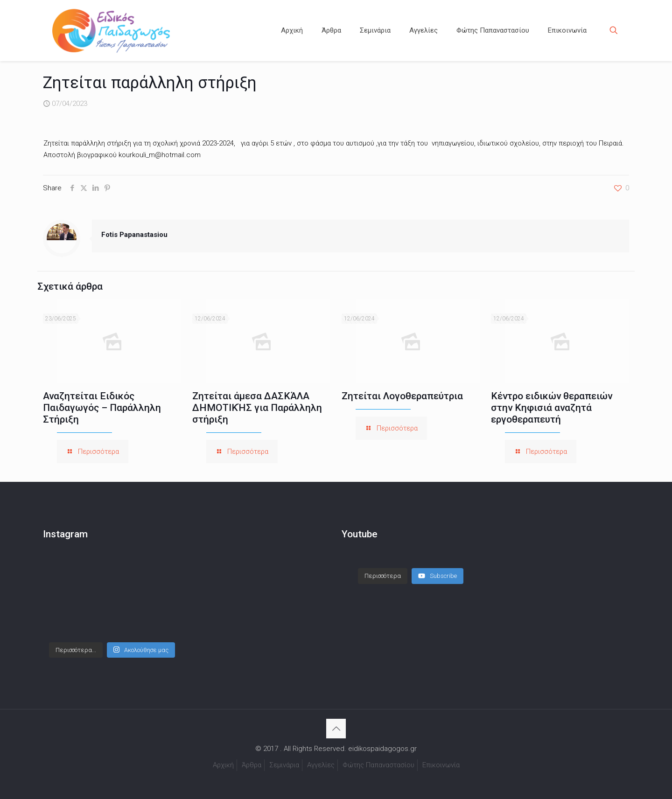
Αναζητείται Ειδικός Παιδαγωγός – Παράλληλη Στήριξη (102, 408)
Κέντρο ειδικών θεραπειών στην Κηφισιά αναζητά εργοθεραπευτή (552, 408)
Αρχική (223, 765)
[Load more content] (383, 576)
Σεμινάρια (284, 765)
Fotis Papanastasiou (134, 235)
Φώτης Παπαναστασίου (378, 765)
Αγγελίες (321, 765)
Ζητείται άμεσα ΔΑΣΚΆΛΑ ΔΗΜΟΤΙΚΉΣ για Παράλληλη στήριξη (257, 408)
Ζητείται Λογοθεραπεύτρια (402, 396)
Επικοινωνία (441, 765)
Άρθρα (252, 765)
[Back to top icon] (336, 729)
